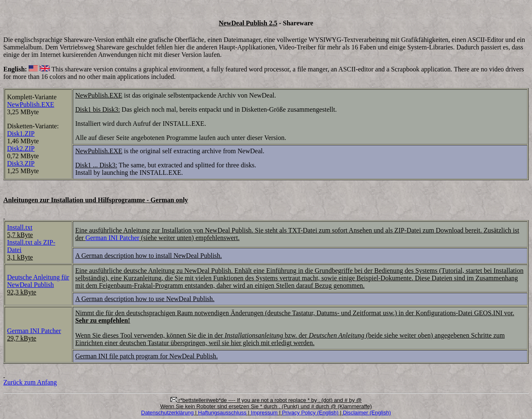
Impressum (264, 413)
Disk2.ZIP (21, 148)
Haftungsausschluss (222, 413)
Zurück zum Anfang (30, 382)
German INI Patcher (112, 238)
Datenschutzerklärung (167, 413)
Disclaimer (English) (367, 413)
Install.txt (20, 227)
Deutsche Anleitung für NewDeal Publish (38, 281)
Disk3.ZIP (21, 163)
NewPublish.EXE (31, 104)
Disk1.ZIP (21, 134)
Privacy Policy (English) (310, 413)
